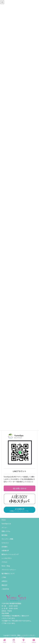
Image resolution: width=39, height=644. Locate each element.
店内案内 (4, 547)
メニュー (4, 527)
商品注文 (4, 585)
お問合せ (4, 581)
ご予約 (4, 577)
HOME (5, 641)
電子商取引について (8, 573)
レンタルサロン (7, 558)
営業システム (6, 531)
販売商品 (4, 535)
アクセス (4, 562)
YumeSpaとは (6, 524)
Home (4, 520)
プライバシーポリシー (9, 570)
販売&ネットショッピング (10, 554)
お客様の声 (5, 550)
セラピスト (5, 543)
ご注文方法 (5, 589)
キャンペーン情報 (7, 539)
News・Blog (6, 566)
